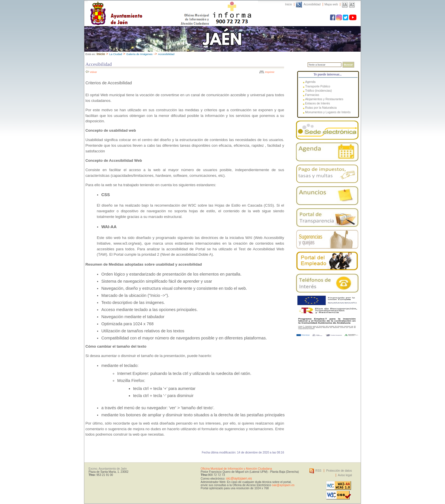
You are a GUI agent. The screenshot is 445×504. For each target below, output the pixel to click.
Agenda (310, 82)
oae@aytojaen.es (283, 485)
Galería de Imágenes (139, 54)
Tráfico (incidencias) (318, 91)
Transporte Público (318, 86)
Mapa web (331, 4)
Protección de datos (339, 471)
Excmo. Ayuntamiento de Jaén (108, 469)
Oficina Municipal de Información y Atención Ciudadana (236, 469)
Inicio (289, 4)
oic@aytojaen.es (239, 478)
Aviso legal (345, 475)
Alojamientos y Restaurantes (324, 99)
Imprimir (270, 72)
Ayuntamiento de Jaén (141, 8)
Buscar (348, 65)
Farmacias (312, 95)
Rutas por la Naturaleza (321, 108)
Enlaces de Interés (317, 103)
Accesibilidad (312, 4)
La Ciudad (116, 54)
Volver (93, 72)
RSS (318, 471)
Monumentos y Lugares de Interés (328, 112)
